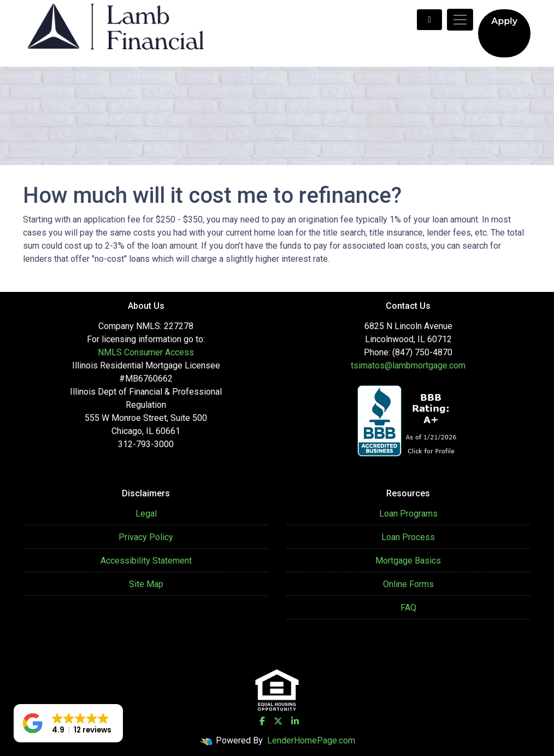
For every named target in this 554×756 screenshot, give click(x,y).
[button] (68, 723)
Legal (146, 514)
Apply (504, 21)
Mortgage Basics (408, 561)
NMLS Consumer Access (146, 352)
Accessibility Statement (146, 561)
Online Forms (408, 584)
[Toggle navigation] (460, 20)
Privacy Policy (146, 537)
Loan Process (408, 537)
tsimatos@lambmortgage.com (408, 365)
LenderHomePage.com (311, 740)
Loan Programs (408, 514)
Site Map (146, 584)
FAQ (408, 608)
